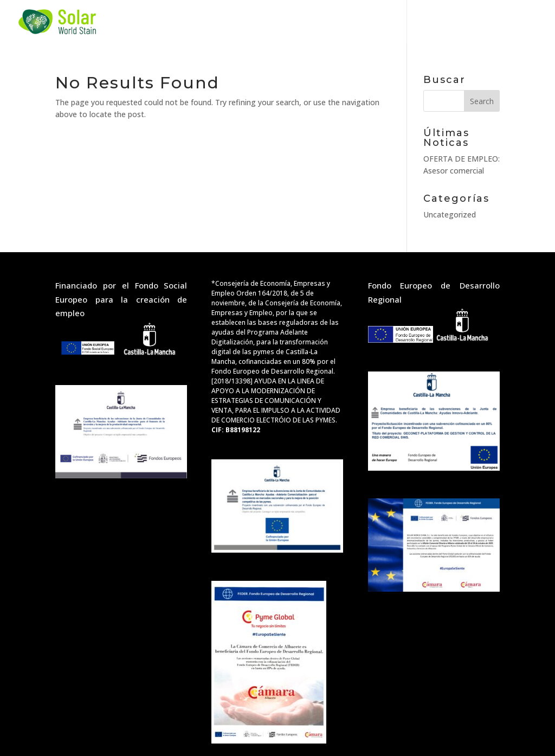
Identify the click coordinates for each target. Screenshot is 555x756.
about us (355, 22)
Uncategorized (450, 214)
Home (154, 22)
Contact (436, 22)
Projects (282, 22)
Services (212, 22)
